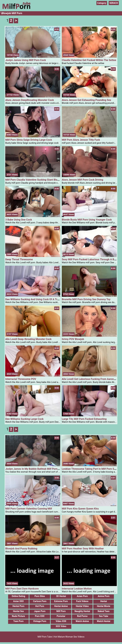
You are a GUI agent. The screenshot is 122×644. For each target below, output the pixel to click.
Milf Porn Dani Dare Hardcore (22, 590)
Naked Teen (104, 612)
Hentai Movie (103, 607)
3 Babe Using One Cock (19, 220)
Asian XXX (18, 602)
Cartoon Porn (40, 602)
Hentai (103, 602)
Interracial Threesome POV (21, 379)
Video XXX (61, 622)
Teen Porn (18, 622)
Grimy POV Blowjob (73, 339)
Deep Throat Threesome (19, 259)
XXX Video (61, 627)
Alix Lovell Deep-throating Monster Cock (28, 339)
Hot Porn (40, 607)
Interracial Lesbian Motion (77, 590)
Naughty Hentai (82, 612)
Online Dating (19, 597)
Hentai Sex (18, 612)
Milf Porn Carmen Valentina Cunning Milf (29, 509)
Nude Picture (18, 617)
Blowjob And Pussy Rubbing (21, 549)
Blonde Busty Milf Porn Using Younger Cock (87, 220)
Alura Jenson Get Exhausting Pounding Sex (86, 100)
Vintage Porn (40, 622)
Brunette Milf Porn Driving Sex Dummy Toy (86, 299)
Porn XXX (40, 617)
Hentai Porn (19, 607)
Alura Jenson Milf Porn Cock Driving (82, 180)
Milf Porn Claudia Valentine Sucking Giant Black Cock (36, 180)
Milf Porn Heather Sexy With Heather (83, 549)
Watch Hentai (104, 622)
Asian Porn (82, 597)
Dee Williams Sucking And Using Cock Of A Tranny (34, 299)
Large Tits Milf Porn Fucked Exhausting (84, 419)
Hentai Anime (61, 607)
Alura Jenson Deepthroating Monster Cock (29, 100)
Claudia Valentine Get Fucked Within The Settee (89, 60)
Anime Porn (104, 597)
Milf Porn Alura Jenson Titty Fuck (81, 140)
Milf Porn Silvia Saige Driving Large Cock (29, 140)
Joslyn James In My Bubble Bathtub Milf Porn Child (35, 469)
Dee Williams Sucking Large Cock (24, 419)
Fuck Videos (82, 602)
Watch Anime (82, 622)
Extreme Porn (61, 602)
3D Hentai (61, 597)
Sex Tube (104, 617)
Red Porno (82, 617)
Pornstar (61, 617)
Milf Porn (61, 612)
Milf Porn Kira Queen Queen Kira (80, 509)
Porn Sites (40, 597)
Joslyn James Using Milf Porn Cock (25, 60)
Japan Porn (40, 612)
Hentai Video (82, 607)
